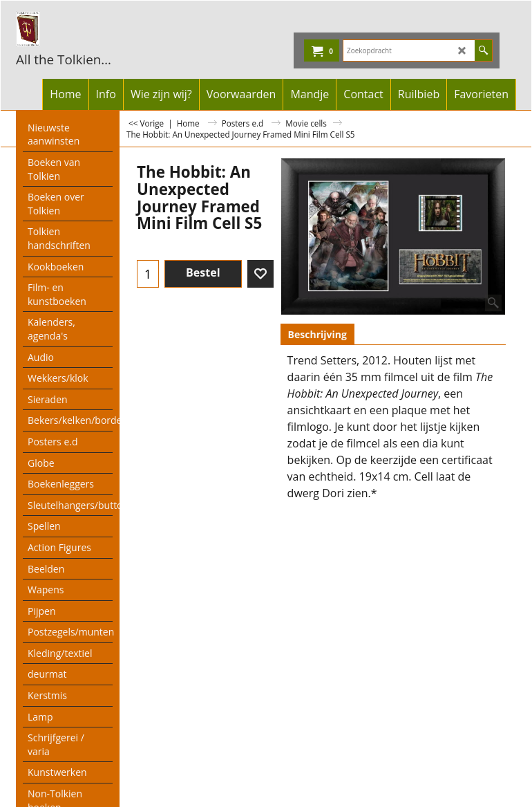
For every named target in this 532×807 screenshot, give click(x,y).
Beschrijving (317, 334)
